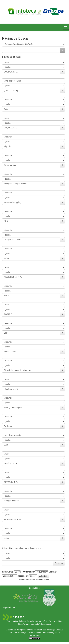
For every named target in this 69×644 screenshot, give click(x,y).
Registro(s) (23, 576)
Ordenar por (29, 572)
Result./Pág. (8, 572)
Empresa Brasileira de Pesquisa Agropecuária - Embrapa (32, 621)
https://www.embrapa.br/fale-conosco (34, 624)
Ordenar (53, 572)
